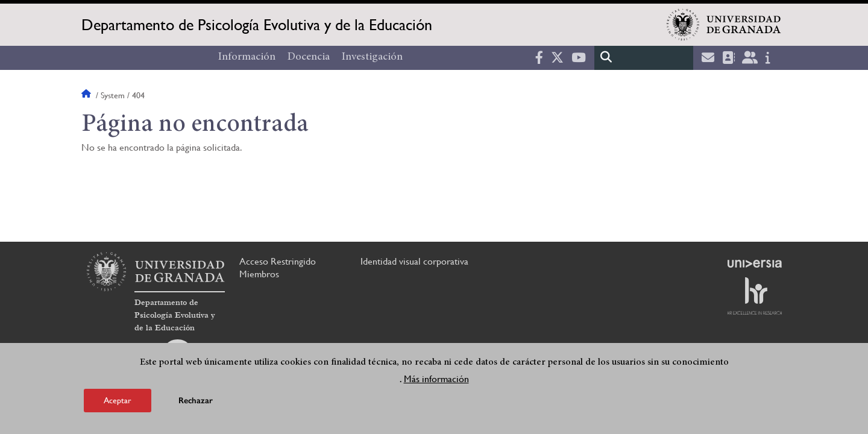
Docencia (309, 57)
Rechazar (196, 401)
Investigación (372, 57)
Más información (436, 379)
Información (247, 57)
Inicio (87, 95)
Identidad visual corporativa (414, 261)
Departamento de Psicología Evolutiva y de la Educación (257, 25)
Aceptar (118, 401)
